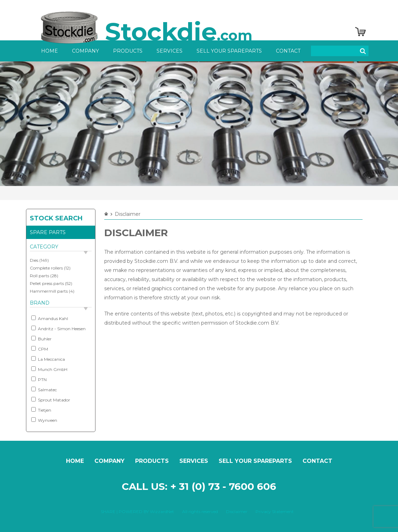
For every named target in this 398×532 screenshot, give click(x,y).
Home (49, 51)
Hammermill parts (49, 291)
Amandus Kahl (50, 318)
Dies (34, 260)
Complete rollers (46, 268)
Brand (40, 303)
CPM (40, 349)
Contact (288, 51)
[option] (199, 124)
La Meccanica (48, 359)
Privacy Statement (275, 511)
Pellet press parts (47, 283)
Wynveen (44, 420)
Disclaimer (237, 511)
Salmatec (44, 390)
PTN (39, 379)
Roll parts (39, 276)
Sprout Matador (51, 400)
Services (170, 51)
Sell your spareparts (229, 51)
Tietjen (41, 410)
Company (85, 51)
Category (44, 247)
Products (128, 51)
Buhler (41, 339)
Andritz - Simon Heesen (58, 328)
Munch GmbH (49, 369)
